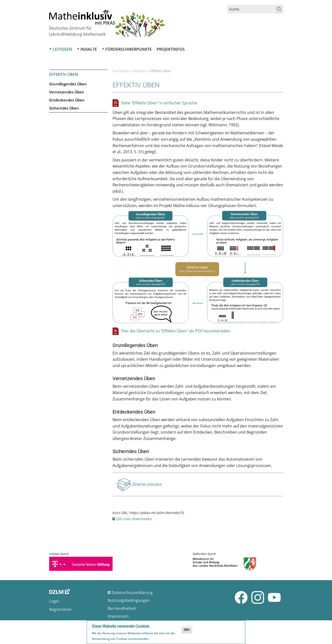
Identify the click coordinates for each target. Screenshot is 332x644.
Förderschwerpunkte (128, 49)
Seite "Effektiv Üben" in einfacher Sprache (159, 103)
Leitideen (62, 49)
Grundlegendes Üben (68, 84)
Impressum (118, 616)
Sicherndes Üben (64, 108)
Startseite (120, 71)
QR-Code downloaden (134, 519)
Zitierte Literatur (147, 486)
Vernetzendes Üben (67, 92)
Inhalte (89, 49)
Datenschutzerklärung (132, 593)
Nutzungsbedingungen (129, 600)
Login (54, 601)
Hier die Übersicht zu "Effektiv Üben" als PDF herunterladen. (176, 331)
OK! (187, 630)
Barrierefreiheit (122, 608)
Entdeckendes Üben (67, 100)
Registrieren (60, 609)
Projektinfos (171, 49)
